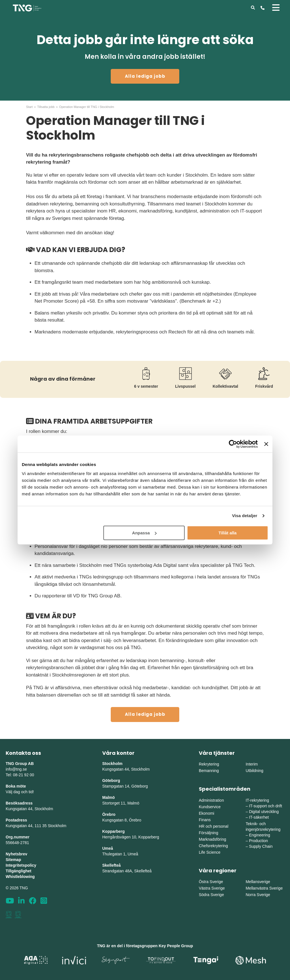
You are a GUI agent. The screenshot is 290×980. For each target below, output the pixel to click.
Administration (211, 800)
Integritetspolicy (21, 865)
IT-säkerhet (259, 817)
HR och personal (214, 826)
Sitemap (13, 860)
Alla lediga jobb (145, 76)
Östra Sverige (211, 882)
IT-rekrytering (257, 800)
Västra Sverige (212, 888)
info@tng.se (16, 769)
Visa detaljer (245, 516)
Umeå (108, 848)
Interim (252, 764)
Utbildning (254, 771)
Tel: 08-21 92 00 (20, 775)
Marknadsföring (213, 839)
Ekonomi (206, 813)
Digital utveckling (264, 812)
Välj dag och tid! (20, 792)
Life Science (210, 852)
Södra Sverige (211, 895)
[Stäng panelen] (266, 444)
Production (258, 841)
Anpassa (144, 533)
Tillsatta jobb (46, 107)
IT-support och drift (266, 806)
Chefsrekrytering (213, 846)
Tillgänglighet (19, 871)
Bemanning (209, 771)
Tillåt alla (227, 533)
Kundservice (210, 807)
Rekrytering (209, 764)
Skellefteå (111, 865)
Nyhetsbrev (16, 854)
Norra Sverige (258, 895)
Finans (205, 820)
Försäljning (208, 833)
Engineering (260, 835)
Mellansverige (258, 882)
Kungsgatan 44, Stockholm (29, 809)
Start (29, 107)
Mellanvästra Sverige (264, 888)
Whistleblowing (20, 877)
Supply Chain (261, 846)
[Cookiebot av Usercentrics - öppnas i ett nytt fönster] (233, 444)
